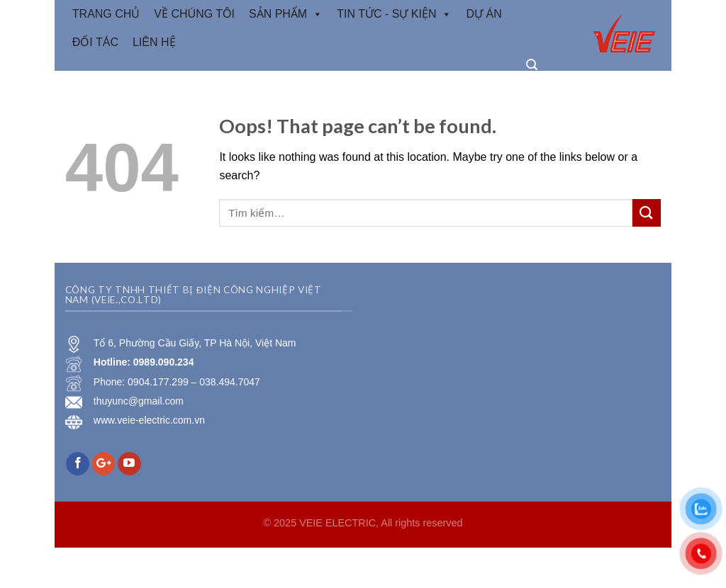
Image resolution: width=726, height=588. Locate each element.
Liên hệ (154, 42)
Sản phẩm (286, 14)
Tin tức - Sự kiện (394, 14)
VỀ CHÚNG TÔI (194, 14)
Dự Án (484, 14)
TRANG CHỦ (106, 14)
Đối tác (95, 42)
